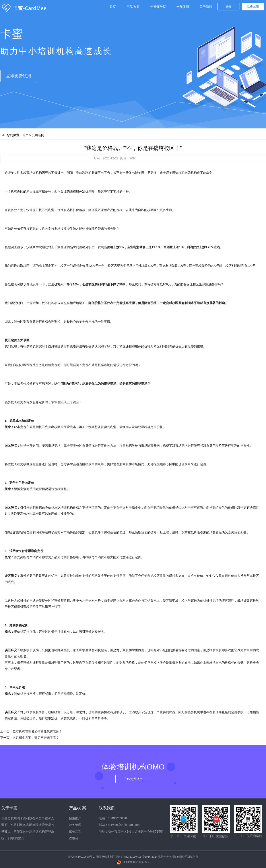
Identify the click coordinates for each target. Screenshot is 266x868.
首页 (113, 7)
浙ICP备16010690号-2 (81, 857)
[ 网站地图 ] (16, 838)
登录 (228, 7)
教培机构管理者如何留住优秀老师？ (37, 731)
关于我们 (206, 7)
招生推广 (75, 818)
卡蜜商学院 (158, 7)
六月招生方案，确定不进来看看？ (36, 738)
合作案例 (183, 7)
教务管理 (75, 825)
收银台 (74, 838)
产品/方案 (133, 7)
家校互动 (75, 831)
